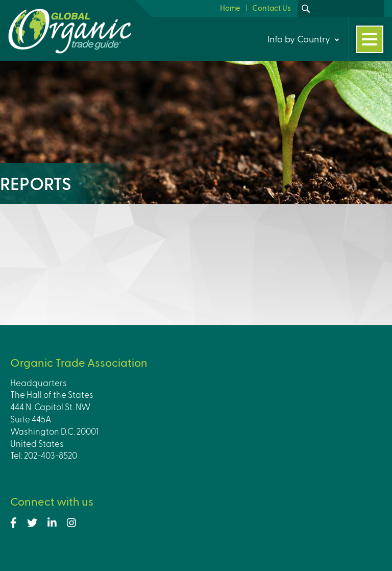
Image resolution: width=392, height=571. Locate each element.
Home (230, 8)
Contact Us (272, 8)
